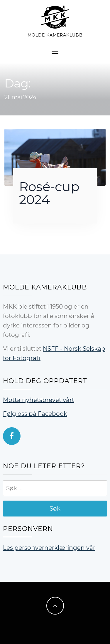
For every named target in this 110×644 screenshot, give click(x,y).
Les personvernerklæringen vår (49, 548)
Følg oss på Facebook (35, 414)
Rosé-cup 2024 (49, 193)
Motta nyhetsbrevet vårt (39, 400)
